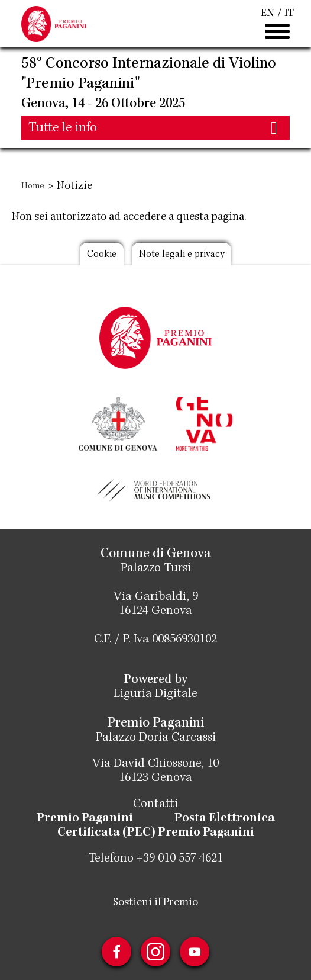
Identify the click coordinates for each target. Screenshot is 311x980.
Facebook (116, 952)
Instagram (155, 952)
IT (289, 14)
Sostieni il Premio (155, 903)
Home (33, 187)
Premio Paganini (85, 819)
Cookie (102, 255)
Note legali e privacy (182, 255)
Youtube (195, 952)
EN (268, 14)
